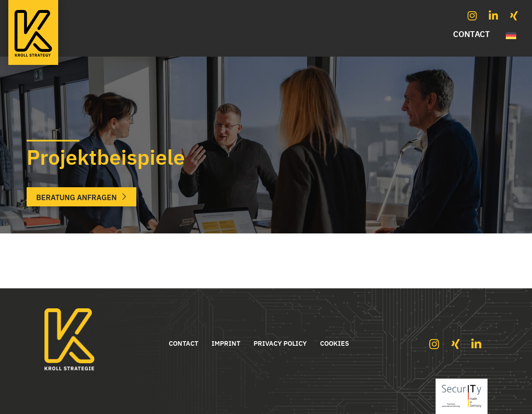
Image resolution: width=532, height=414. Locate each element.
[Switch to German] (511, 35)
